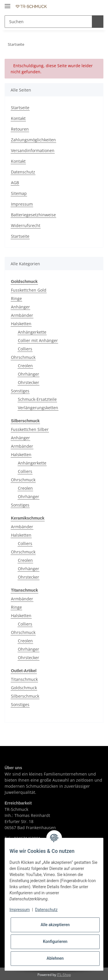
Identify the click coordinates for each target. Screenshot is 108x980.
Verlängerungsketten (38, 407)
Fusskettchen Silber (30, 429)
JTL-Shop (64, 973)
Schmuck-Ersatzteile (37, 399)
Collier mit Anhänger (38, 340)
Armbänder (22, 315)
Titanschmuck (24, 678)
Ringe (16, 298)
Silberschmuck (25, 695)
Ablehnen (55, 958)
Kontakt (18, 118)
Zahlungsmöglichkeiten (33, 140)
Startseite (20, 108)
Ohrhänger (29, 374)
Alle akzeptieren (55, 925)
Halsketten (21, 323)
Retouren (20, 129)
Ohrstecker (29, 382)
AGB (15, 183)
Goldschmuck (24, 686)
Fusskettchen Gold (29, 290)
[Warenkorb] (98, 6)
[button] (75, 6)
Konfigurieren (55, 941)
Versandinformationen (33, 150)
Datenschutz (23, 172)
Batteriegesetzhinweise (33, 215)
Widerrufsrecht (26, 225)
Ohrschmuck (23, 357)
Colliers (25, 349)
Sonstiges (20, 391)
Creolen (25, 365)
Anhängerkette (32, 332)
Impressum (22, 204)
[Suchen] (48, 22)
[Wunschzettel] (86, 6)
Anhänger (20, 307)
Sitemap (19, 193)
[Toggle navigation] (7, 4)
